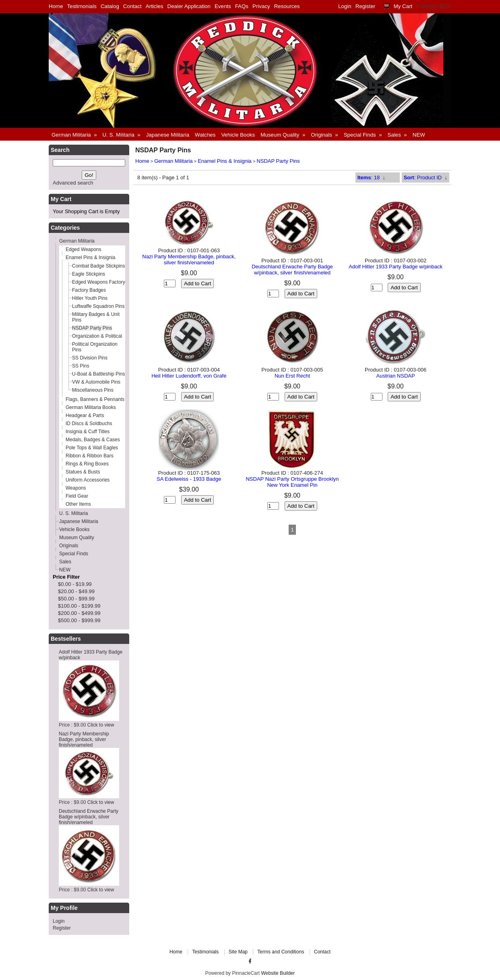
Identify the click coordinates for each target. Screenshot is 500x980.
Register (366, 6)
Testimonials (82, 6)
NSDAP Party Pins (278, 161)
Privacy (261, 6)
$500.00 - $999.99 (79, 620)
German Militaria (173, 161)
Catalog (110, 6)
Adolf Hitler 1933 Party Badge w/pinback (396, 267)
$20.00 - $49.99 (76, 591)
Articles (155, 6)
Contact (132, 6)
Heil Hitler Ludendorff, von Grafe (189, 376)
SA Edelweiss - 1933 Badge (189, 479)
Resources (287, 6)
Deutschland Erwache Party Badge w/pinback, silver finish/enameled (89, 817)
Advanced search (73, 183)
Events (223, 6)
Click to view (101, 725)
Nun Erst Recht (292, 376)
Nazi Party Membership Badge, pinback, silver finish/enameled (84, 739)
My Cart (403, 6)
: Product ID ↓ (426, 178)
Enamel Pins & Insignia (225, 161)
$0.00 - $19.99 (75, 584)
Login (345, 6)
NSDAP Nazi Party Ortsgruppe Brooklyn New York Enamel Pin (292, 482)
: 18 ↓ (371, 178)
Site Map (238, 952)
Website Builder (278, 973)
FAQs (242, 6)
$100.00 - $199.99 (79, 606)
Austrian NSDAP (396, 376)
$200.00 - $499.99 (79, 613)
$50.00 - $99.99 (76, 599)
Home (56, 6)
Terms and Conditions (281, 952)
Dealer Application (189, 6)
